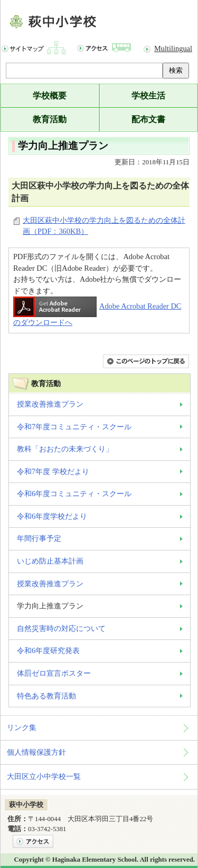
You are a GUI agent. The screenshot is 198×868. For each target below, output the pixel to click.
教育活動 (50, 119)
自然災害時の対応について (61, 628)
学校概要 (50, 96)
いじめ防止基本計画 (50, 561)
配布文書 (148, 119)
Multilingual (173, 48)
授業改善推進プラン (50, 404)
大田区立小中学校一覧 (44, 776)
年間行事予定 (39, 538)
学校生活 (148, 96)
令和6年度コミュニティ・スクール (74, 494)
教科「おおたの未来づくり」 (65, 449)
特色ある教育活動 (46, 696)
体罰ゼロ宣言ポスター (54, 673)
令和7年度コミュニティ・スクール (74, 427)
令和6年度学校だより (52, 516)
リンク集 (22, 727)
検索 (176, 70)
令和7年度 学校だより (53, 471)
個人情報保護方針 (36, 752)
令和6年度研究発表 (48, 650)
